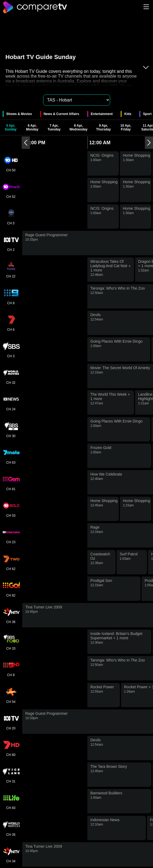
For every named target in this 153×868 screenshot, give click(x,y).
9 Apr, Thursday (103, 127)
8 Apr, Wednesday (78, 127)
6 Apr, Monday (32, 127)
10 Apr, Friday (126, 127)
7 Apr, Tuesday (54, 127)
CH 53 (11, 509)
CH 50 (11, 163)
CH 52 (11, 190)
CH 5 (11, 217)
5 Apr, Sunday (11, 127)
